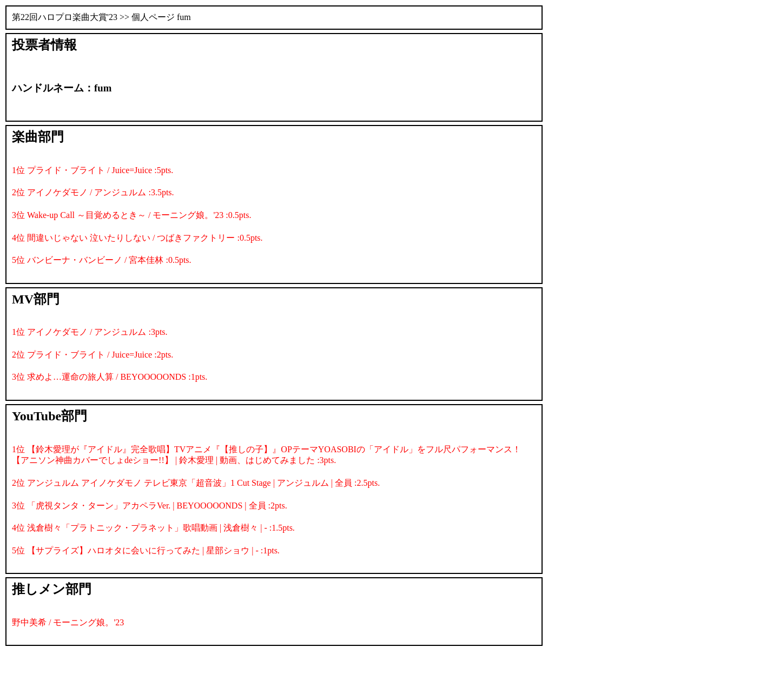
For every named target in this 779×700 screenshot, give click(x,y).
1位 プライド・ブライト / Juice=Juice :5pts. (93, 170)
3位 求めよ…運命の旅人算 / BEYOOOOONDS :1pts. (110, 377)
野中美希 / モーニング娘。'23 (68, 622)
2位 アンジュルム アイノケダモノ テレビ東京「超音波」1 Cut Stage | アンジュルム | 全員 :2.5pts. (196, 483)
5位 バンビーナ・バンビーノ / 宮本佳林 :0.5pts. (102, 260)
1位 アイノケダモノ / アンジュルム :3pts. (90, 332)
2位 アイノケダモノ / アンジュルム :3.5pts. (93, 192)
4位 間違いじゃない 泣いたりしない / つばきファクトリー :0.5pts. (137, 238)
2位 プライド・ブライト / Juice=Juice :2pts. (93, 355)
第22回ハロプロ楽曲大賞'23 (65, 17)
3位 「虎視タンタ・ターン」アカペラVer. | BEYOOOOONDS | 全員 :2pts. (150, 506)
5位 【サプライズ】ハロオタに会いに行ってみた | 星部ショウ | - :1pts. (146, 550)
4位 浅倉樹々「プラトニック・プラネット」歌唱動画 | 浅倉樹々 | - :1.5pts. (153, 528)
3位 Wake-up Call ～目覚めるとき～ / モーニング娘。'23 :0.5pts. (131, 215)
